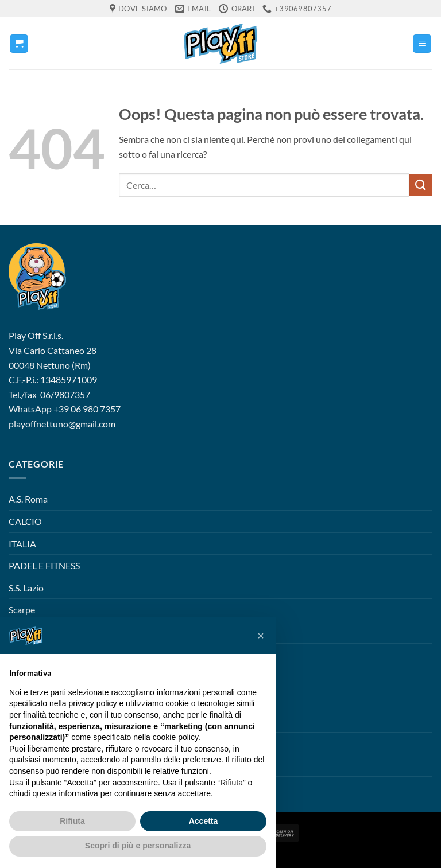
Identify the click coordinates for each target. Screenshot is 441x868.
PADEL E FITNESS (44, 565)
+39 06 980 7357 (87, 409)
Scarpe (22, 610)
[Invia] (421, 185)
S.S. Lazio (26, 588)
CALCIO (25, 521)
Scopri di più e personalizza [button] (138, 846)
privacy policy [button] (93, 703)
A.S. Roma (28, 499)
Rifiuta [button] (72, 821)
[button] (19, 44)
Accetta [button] (204, 821)
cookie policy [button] (175, 737)
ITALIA (22, 544)
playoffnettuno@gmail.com (62, 424)
